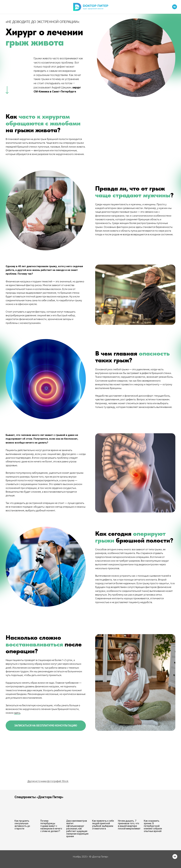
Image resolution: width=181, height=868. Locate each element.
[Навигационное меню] (5, 7)
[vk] (175, 8)
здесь (17, 713)
